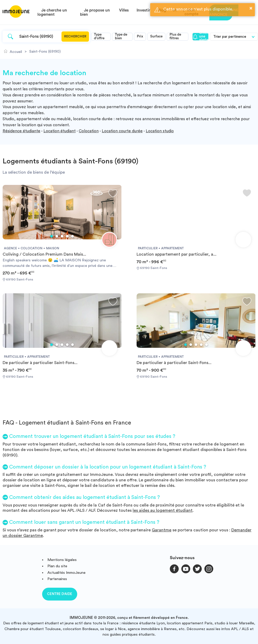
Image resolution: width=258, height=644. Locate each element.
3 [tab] (62, 236)
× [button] (251, 8)
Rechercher (75, 36)
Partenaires (57, 579)
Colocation (89, 131)
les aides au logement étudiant (163, 510)
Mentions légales (62, 560)
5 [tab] (72, 236)
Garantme (162, 530)
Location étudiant (60, 131)
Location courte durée (122, 131)
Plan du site (57, 566)
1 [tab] (52, 236)
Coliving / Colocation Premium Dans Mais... (44, 254)
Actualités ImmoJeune (66, 573)
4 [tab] (67, 236)
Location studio (160, 131)
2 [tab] (57, 236)
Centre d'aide (60, 594)
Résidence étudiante (21, 131)
